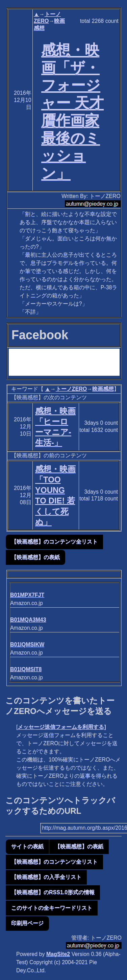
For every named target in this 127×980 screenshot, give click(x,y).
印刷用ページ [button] (27, 923)
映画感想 (103, 389)
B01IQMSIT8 (26, 669)
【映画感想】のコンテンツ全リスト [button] (54, 542)
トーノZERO (71, 389)
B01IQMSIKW (27, 644)
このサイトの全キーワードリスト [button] (52, 908)
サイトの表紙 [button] (27, 846)
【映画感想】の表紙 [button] (35, 557)
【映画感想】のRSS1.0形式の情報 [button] (53, 892)
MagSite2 (58, 954)
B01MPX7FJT (27, 595)
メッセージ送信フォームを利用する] (62, 727)
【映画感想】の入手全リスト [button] (46, 877)
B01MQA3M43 (28, 620)
